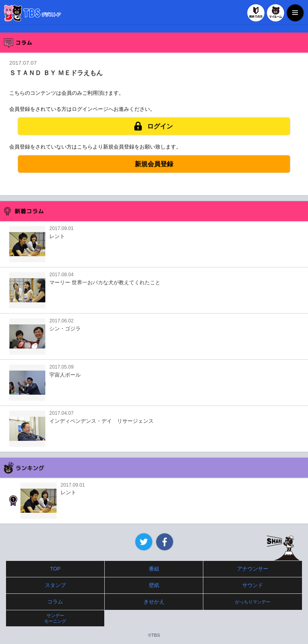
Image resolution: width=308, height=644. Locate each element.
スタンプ (55, 585)
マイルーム (276, 13)
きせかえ (154, 602)
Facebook (165, 542)
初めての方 (256, 13)
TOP (56, 569)
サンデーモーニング (55, 618)
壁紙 (154, 585)
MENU (295, 13)
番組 (154, 569)
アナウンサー (253, 569)
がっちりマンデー (253, 602)
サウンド (253, 585)
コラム (55, 602)
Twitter (144, 542)
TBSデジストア (32, 13)
